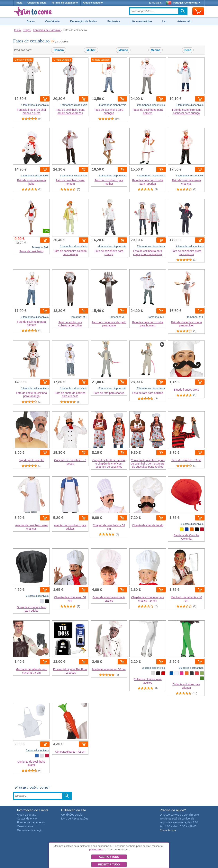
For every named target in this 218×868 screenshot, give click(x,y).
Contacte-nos (168, 830)
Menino (123, 50)
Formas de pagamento (65, 3)
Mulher (91, 50)
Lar (165, 21)
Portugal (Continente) (183, 3)
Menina (156, 50)
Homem (59, 50)
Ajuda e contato (27, 815)
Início (19, 3)
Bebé (188, 50)
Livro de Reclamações (75, 819)
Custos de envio (37, 3)
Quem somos (25, 826)
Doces (31, 21)
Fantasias (114, 21)
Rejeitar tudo (109, 864)
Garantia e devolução (30, 830)
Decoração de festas (84, 21)
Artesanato (184, 21)
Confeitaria (53, 21)
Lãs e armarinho (141, 21)
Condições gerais (72, 815)
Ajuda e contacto (93, 3)
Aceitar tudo (109, 857)
